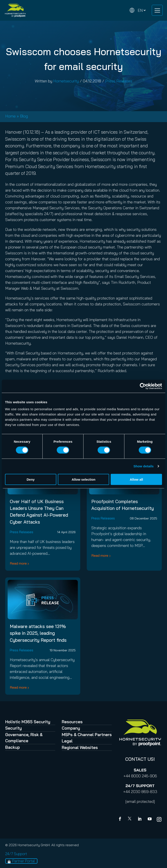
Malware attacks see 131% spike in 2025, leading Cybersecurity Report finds (38, 633)
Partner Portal (23, 861)
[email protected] (140, 801)
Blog (24, 116)
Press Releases (119, 81)
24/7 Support (16, 854)
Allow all (136, 479)
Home (10, 116)
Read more (18, 563)
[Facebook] (121, 819)
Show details (144, 466)
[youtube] (150, 819)
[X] (130, 819)
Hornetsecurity (66, 81)
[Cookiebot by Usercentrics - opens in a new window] (143, 386)
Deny (31, 479)
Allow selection (83, 479)
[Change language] (138, 10)
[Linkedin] (140, 819)
